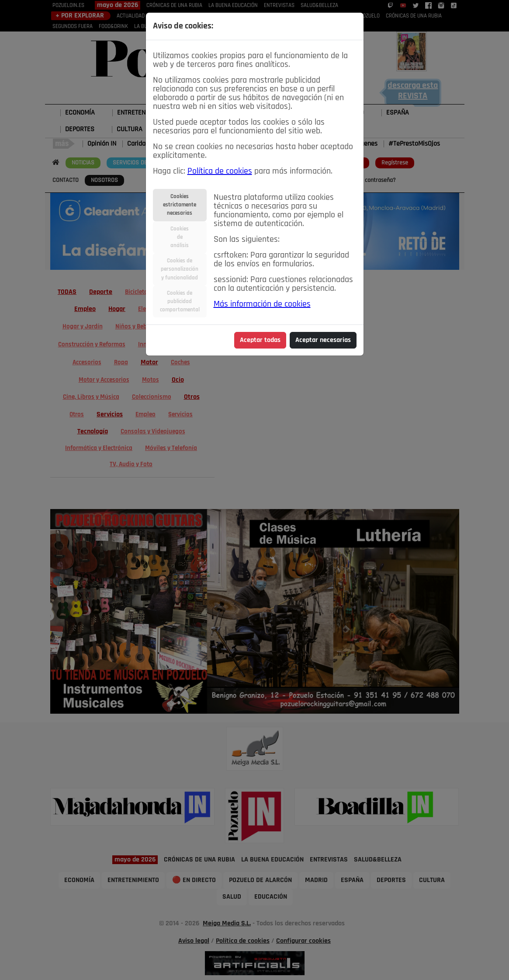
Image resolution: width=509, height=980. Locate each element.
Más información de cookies (262, 304)
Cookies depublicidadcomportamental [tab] (180, 302)
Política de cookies (220, 171)
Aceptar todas (260, 340)
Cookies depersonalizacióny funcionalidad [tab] (180, 269)
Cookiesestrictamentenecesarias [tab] (180, 205)
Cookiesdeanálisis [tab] (180, 237)
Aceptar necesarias (323, 340)
